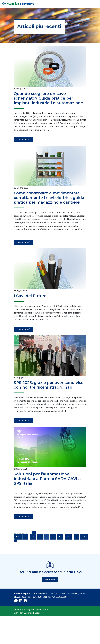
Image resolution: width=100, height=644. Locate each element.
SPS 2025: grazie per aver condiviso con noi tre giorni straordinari (49, 385)
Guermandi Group (32, 613)
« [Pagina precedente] (25, 537)
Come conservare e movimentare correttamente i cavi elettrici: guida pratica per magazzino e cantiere (49, 198)
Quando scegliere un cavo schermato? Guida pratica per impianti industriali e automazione (48, 98)
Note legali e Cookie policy (35, 610)
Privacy (17, 610)
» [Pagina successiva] (76, 537)
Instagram (25, 601)
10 (68, 537)
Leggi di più (23, 140)
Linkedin (21, 601)
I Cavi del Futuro (30, 296)
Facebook (16, 601)
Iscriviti (50, 579)
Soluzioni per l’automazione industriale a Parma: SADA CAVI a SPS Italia (47, 479)
